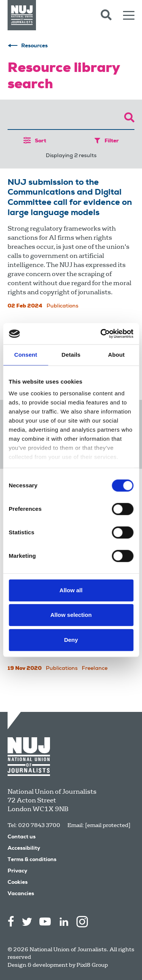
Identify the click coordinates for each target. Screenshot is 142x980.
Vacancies (21, 894)
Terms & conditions (32, 860)
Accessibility (24, 849)
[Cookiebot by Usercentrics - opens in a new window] (101, 334)
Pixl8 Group (92, 965)
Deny (71, 640)
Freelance (95, 669)
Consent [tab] (26, 355)
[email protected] (108, 825)
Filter (107, 141)
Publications (62, 306)
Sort (35, 141)
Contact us (22, 837)
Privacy (17, 871)
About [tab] (116, 355)
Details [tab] (71, 355)
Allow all (71, 590)
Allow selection (71, 615)
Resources (34, 46)
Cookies (18, 883)
